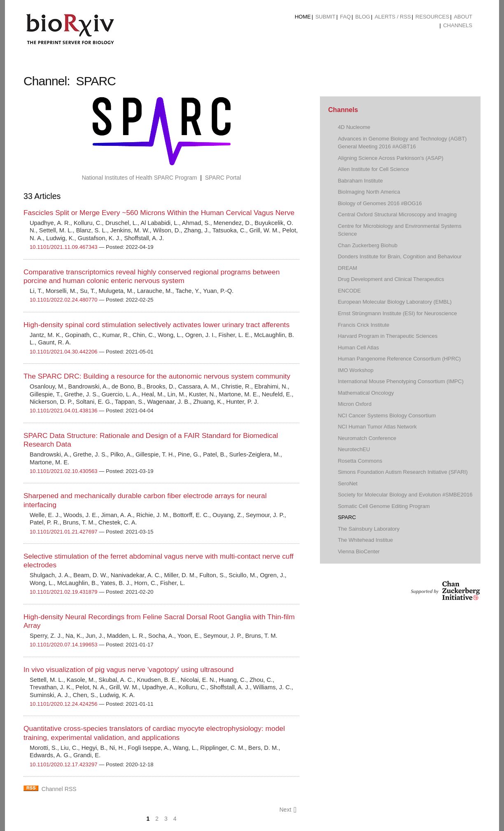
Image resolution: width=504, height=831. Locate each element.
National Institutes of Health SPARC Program (140, 178)
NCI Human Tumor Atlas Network (377, 427)
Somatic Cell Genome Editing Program (384, 506)
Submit (325, 17)
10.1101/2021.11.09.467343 (64, 247)
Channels (458, 25)
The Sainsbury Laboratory (369, 529)
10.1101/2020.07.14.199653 (64, 645)
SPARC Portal (223, 178)
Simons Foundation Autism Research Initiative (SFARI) (402, 472)
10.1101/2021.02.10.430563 (64, 471)
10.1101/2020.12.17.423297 (64, 764)
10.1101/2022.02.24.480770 (64, 300)
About (463, 17)
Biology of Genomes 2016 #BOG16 (380, 203)
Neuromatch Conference (367, 438)
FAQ (345, 17)
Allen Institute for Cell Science (373, 169)
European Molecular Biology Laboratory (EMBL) (394, 302)
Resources (432, 17)
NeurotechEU (354, 449)
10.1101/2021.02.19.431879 (64, 592)
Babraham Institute (360, 181)
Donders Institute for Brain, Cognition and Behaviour (400, 256)
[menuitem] (303, 17)
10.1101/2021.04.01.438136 (64, 411)
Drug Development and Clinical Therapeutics (391, 279)
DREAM (347, 268)
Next (288, 810)
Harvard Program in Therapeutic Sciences (387, 336)
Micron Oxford (355, 404)
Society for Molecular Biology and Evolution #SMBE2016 (405, 495)
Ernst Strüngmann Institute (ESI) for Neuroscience (397, 313)
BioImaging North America (369, 192)
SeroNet (348, 483)
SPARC (347, 517)
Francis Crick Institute (363, 325)
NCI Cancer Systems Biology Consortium (387, 415)
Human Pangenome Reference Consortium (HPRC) (399, 359)
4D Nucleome (354, 127)
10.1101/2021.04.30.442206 (64, 352)
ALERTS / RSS (393, 17)
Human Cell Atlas (358, 348)
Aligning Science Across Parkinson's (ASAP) (390, 158)
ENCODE (349, 291)
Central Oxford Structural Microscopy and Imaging (397, 214)
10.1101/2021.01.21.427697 (64, 532)
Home (303, 17)
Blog (363, 17)
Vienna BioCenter (359, 551)
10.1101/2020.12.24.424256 (64, 704)
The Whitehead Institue (365, 540)
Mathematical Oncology (366, 393)
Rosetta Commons (360, 461)
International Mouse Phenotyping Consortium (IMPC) (400, 381)
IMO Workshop (356, 370)
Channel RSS (59, 789)
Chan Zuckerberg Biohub (367, 245)
